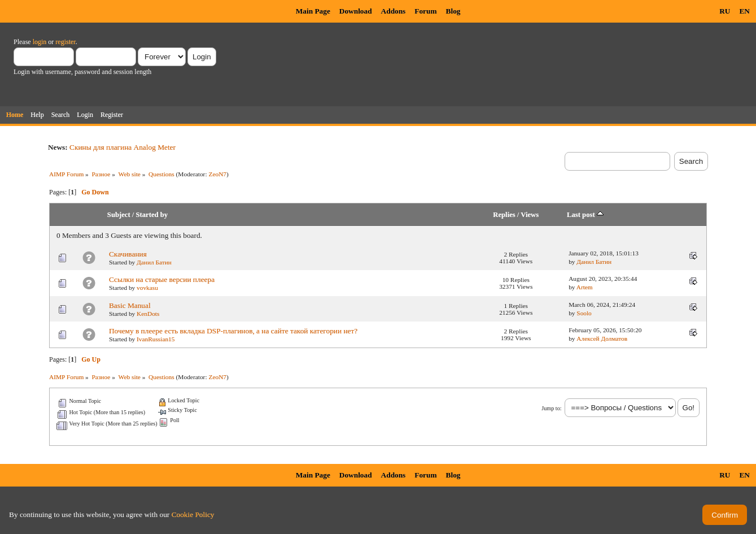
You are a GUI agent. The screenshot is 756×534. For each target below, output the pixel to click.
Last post (585, 215)
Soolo (584, 313)
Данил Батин (154, 262)
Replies (504, 215)
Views (530, 215)
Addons (394, 11)
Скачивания (128, 254)
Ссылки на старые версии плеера (162, 279)
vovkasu (147, 288)
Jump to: (551, 408)
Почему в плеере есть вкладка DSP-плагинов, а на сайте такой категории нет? (233, 331)
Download (356, 11)
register (65, 42)
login (40, 42)
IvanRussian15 (156, 339)
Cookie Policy (193, 515)
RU (725, 11)
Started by (152, 215)
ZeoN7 (217, 174)
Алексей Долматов (602, 338)
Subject (119, 215)
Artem (585, 287)
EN (744, 11)
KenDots (148, 314)
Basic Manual (130, 305)
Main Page (313, 11)
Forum (425, 11)
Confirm (725, 515)
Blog (453, 11)
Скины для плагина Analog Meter (123, 147)
